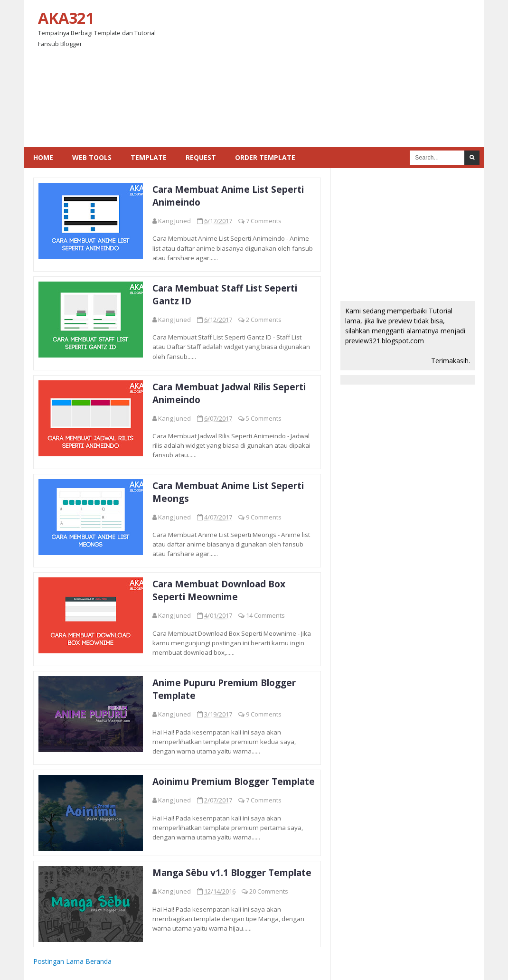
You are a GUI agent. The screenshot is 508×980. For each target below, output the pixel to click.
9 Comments (264, 517)
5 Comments (264, 418)
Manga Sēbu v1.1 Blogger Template (232, 872)
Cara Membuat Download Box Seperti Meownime (219, 590)
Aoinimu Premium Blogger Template (234, 781)
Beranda (99, 961)
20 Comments (269, 891)
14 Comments (265, 615)
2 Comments (264, 320)
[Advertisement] (328, 74)
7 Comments (264, 221)
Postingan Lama (58, 961)
